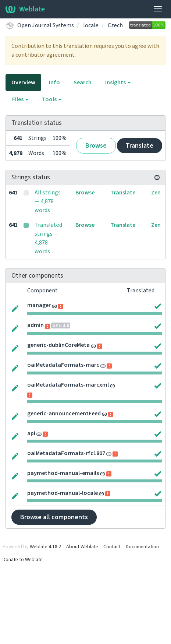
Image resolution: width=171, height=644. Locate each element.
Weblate (25, 9)
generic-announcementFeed (64, 414)
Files (20, 99)
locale (91, 25)
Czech (115, 25)
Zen (156, 193)
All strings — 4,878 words (48, 201)
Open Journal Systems (46, 25)
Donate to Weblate (23, 560)
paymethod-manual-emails (63, 473)
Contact (112, 547)
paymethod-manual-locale (63, 493)
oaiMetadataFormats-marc (63, 365)
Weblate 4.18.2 (45, 547)
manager (39, 305)
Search (83, 82)
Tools (52, 99)
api (31, 433)
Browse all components (54, 517)
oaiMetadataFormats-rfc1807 (66, 453)
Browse (96, 146)
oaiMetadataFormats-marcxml (68, 385)
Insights (118, 82)
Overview (23, 82)
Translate (140, 146)
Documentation (142, 547)
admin (35, 325)
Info (54, 82)
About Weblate (82, 547)
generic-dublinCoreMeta (58, 345)
